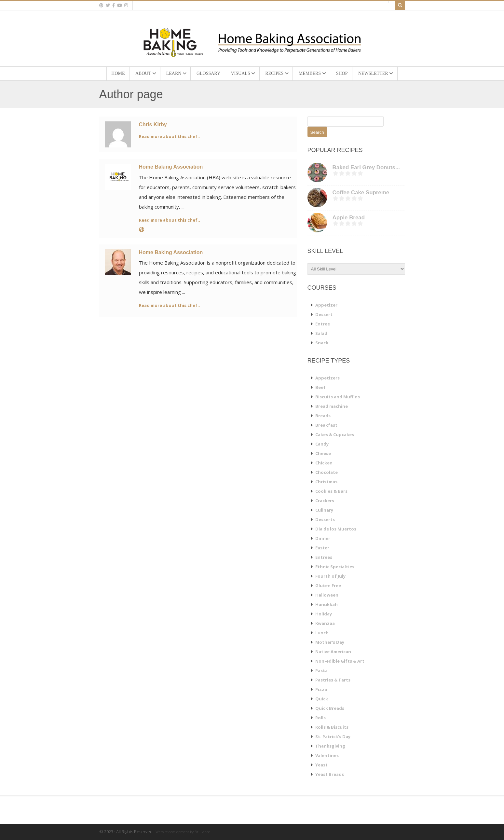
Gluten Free (328, 585)
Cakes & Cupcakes (335, 434)
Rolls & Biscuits (332, 727)
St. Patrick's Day (333, 737)
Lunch (322, 633)
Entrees (324, 557)
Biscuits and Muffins (338, 397)
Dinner (323, 538)
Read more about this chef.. (170, 136)
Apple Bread (349, 218)
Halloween (327, 595)
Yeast (321, 765)
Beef (320, 387)
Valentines (327, 755)
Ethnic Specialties (335, 567)
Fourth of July (330, 576)
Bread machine (332, 406)
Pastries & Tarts (333, 680)
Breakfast (326, 425)
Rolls (320, 718)
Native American (333, 652)
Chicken (324, 463)
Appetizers (327, 378)
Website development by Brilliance (183, 832)
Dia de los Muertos (336, 529)
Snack (322, 343)
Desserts (325, 519)
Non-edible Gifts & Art (340, 661)
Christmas (326, 482)
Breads (323, 416)
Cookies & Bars (331, 491)
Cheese (323, 453)
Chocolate (327, 472)
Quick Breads (330, 708)
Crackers (325, 501)
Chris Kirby (153, 124)
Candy (322, 444)
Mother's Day (330, 642)
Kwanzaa (325, 623)
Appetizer (326, 305)
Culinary (324, 510)
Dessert (324, 314)
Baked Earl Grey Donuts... (366, 167)
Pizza (321, 689)
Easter (322, 548)
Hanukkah (327, 604)
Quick (322, 699)
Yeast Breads (330, 774)
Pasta (321, 670)
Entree (323, 324)
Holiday (324, 614)
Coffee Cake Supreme (361, 193)
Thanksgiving (330, 746)
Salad (321, 333)
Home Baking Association (171, 167)
